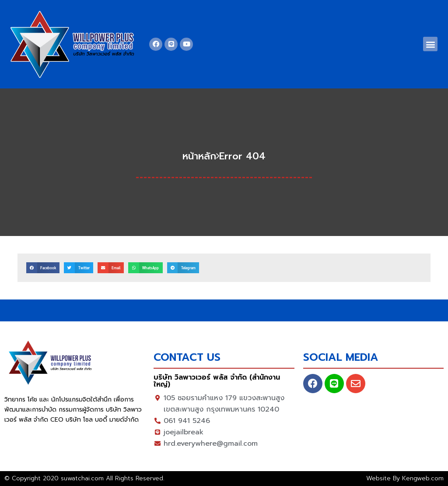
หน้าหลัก (199, 156)
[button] (430, 44)
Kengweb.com (423, 478)
